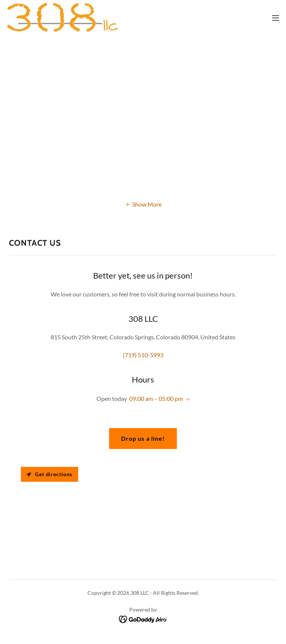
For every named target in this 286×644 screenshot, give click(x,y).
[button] (276, 18)
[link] (62, 18)
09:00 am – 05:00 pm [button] (156, 398)
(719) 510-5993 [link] (143, 355)
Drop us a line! (143, 438)
